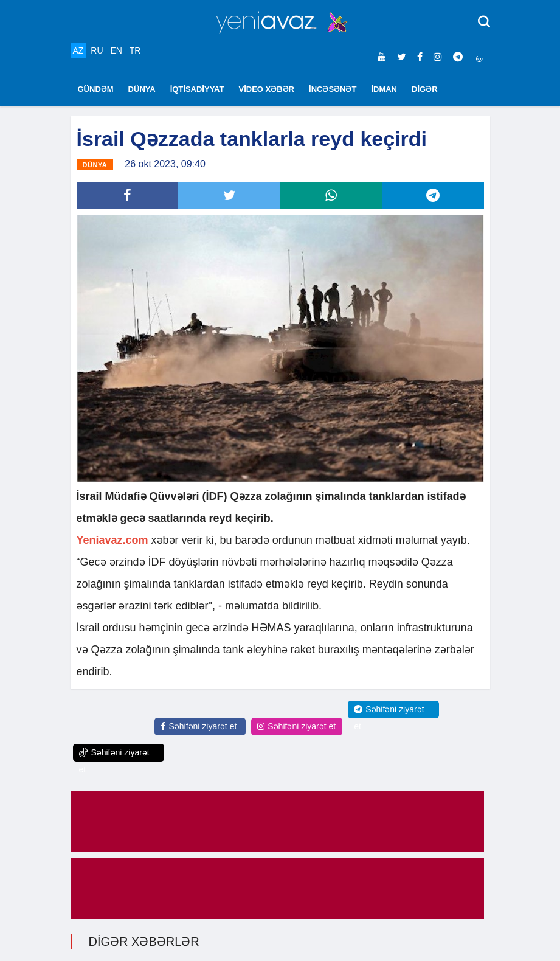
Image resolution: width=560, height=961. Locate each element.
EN (116, 50)
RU (97, 50)
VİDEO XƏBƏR (267, 89)
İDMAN (384, 89)
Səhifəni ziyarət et (199, 726)
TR (135, 50)
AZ (78, 50)
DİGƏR (425, 89)
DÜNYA (142, 89)
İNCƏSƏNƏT (333, 89)
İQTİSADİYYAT (197, 89)
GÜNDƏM (96, 89)
